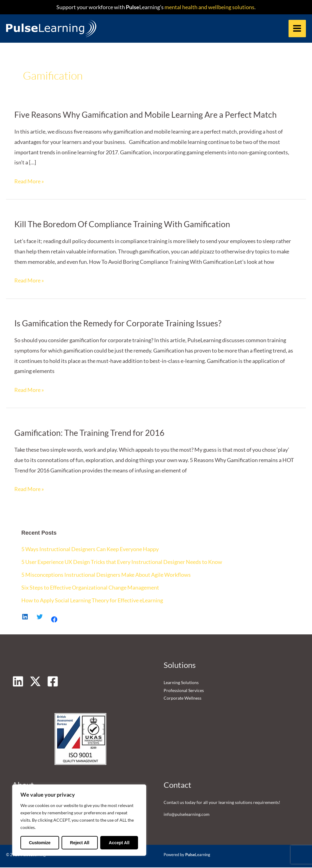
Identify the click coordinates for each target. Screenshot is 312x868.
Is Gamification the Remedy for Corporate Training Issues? (118, 324)
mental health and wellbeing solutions (209, 7)
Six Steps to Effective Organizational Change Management (90, 588)
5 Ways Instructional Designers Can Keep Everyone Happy (90, 550)
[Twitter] (35, 682)
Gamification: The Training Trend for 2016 (89, 433)
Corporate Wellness (183, 698)
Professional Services (184, 691)
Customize (40, 843)
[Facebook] (53, 682)
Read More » (29, 182)
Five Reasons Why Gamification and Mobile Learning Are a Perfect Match (145, 115)
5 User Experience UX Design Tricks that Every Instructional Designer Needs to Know (122, 562)
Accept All (119, 843)
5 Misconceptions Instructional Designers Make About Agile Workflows (106, 575)
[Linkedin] (18, 682)
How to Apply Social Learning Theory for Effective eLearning (92, 601)
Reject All (80, 843)
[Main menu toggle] (297, 29)
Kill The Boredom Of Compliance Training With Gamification (122, 225)
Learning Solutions (181, 683)
